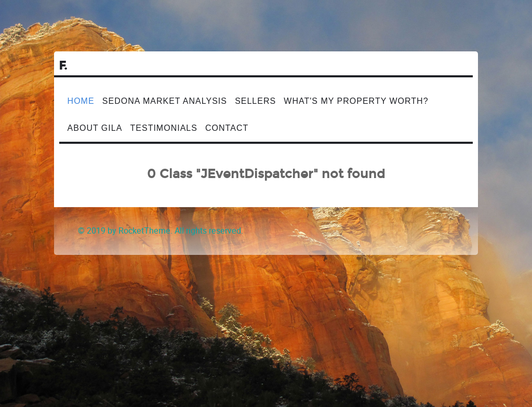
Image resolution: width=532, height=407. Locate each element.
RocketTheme (144, 231)
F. (63, 66)
